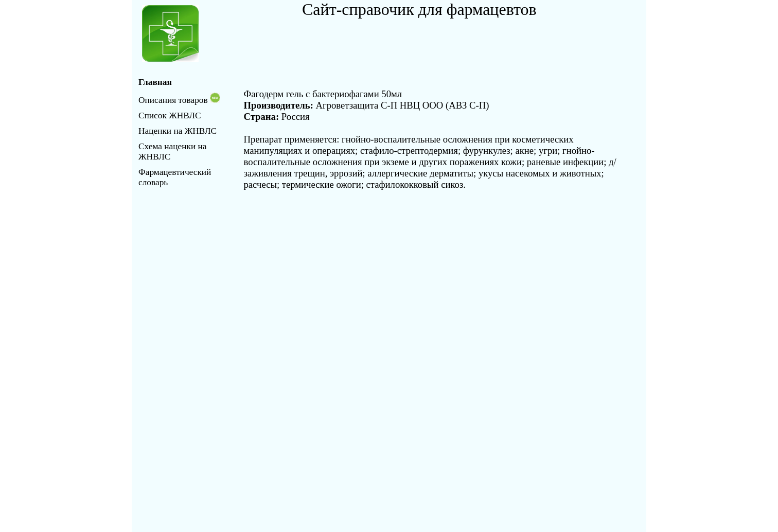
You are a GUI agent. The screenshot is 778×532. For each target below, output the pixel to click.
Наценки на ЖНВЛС (178, 131)
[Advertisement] (422, 42)
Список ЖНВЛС (170, 116)
